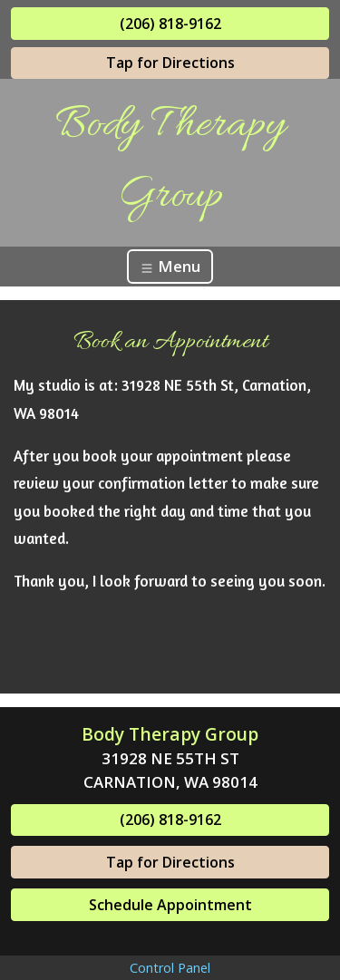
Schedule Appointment (170, 905)
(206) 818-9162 (170, 24)
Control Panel (170, 968)
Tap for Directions (170, 63)
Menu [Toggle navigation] (170, 266)
